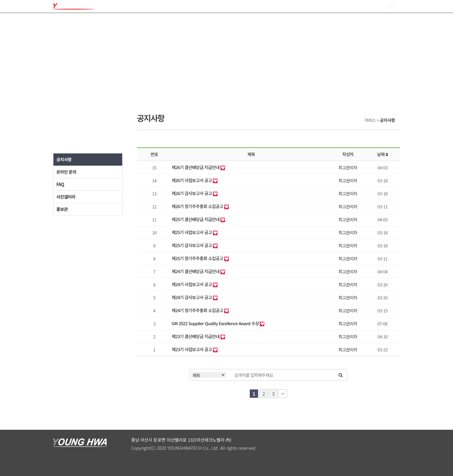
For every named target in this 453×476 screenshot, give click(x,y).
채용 (213, 23)
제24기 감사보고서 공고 (192, 297)
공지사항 (64, 159)
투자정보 (257, 23)
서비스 (333, 23)
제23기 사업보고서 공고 (192, 349)
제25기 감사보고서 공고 (192, 245)
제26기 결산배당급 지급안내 (196, 167)
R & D (176, 23)
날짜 (383, 154)
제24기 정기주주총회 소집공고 (198, 310)
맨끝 (283, 394)
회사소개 (62, 23)
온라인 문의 (66, 172)
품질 (135, 23)
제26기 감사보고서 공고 (192, 193)
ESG (292, 23)
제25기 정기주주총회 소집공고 (198, 258)
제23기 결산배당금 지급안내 (196, 336)
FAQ (60, 184)
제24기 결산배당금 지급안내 (196, 271)
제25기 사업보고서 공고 (192, 232)
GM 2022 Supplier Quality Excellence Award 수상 (216, 323)
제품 (96, 23)
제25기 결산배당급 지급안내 (196, 219)
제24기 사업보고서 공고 (192, 284)
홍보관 (62, 209)
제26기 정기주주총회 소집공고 (198, 206)
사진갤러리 (66, 197)
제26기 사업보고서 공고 (192, 180)
